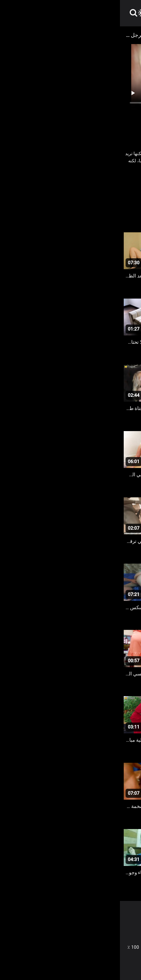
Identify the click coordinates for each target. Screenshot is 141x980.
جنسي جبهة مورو (74, 184)
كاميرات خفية (38, 184)
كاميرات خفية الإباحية (115, 194)
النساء (103, 184)
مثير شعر (64, 194)
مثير (84, 194)
